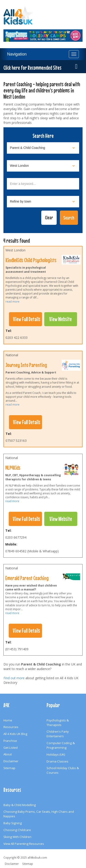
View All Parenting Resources (24, 844)
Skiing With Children (17, 837)
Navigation (17, 54)
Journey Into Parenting (26, 365)
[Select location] (43, 166)
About (8, 754)
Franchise (10, 741)
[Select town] (43, 202)
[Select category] (43, 148)
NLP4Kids (13, 468)
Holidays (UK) (56, 754)
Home (8, 720)
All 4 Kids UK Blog (15, 734)
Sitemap (9, 768)
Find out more (14, 678)
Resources (11, 727)
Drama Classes (57, 761)
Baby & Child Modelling (20, 805)
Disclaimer (11, 761)
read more (12, 302)
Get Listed (11, 748)
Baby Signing (13, 823)
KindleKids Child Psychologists (31, 260)
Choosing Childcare (17, 830)
